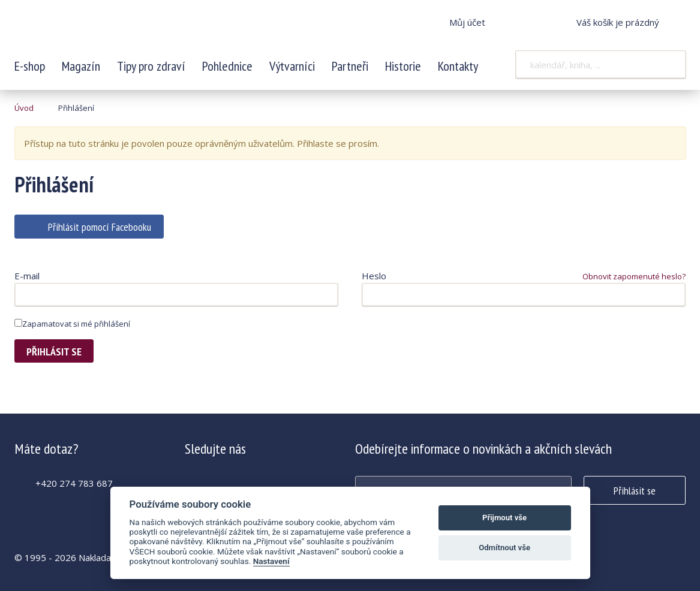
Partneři (350, 66)
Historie (403, 66)
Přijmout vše (504, 518)
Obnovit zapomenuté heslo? (634, 276)
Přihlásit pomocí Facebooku (100, 227)
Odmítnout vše (504, 548)
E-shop (30, 66)
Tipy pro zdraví (151, 66)
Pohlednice (227, 66)
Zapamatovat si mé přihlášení (72, 324)
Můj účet (467, 22)
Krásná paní (94, 30)
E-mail (27, 276)
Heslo (374, 276)
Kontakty (458, 66)
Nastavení (271, 561)
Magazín (81, 66)
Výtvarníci (292, 66)
